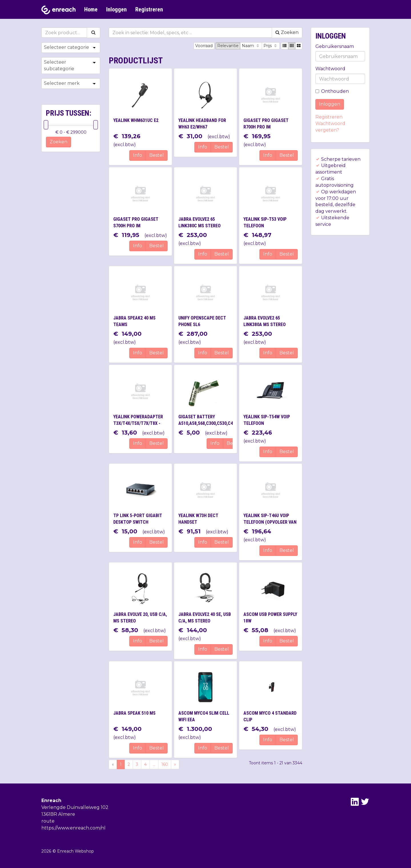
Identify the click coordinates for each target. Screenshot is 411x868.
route (48, 821)
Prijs (271, 46)
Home (91, 9)
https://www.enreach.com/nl (73, 828)
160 (165, 764)
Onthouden (332, 91)
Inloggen (116, 9)
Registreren (149, 9)
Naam (251, 46)
